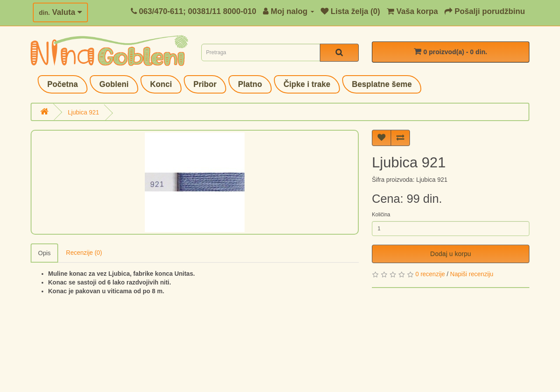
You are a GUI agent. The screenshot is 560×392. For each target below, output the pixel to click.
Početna (63, 84)
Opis (44, 253)
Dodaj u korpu (450, 254)
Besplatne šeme (382, 84)
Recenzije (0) (84, 253)
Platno (250, 84)
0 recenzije (430, 274)
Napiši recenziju (472, 274)
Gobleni (114, 84)
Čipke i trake (307, 84)
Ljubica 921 (84, 112)
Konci (161, 84)
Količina (381, 215)
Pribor (205, 84)
